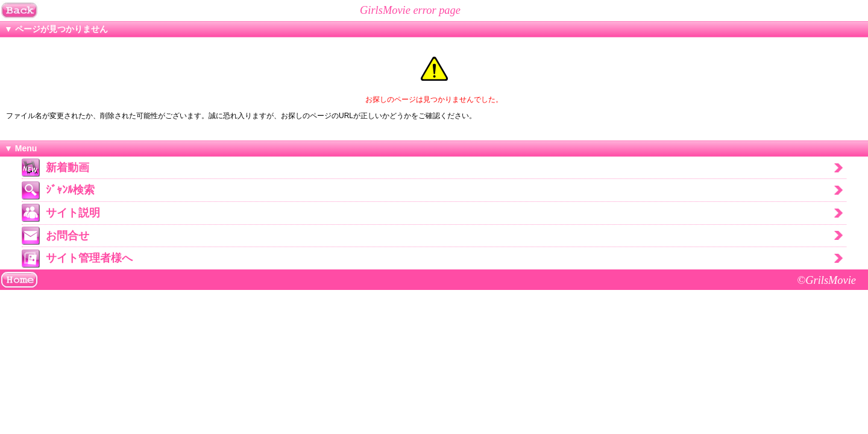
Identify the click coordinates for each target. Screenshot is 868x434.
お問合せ (68, 236)
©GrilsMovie (826, 280)
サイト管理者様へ (89, 258)
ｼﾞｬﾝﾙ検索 (70, 190)
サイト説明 (73, 213)
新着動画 (68, 168)
